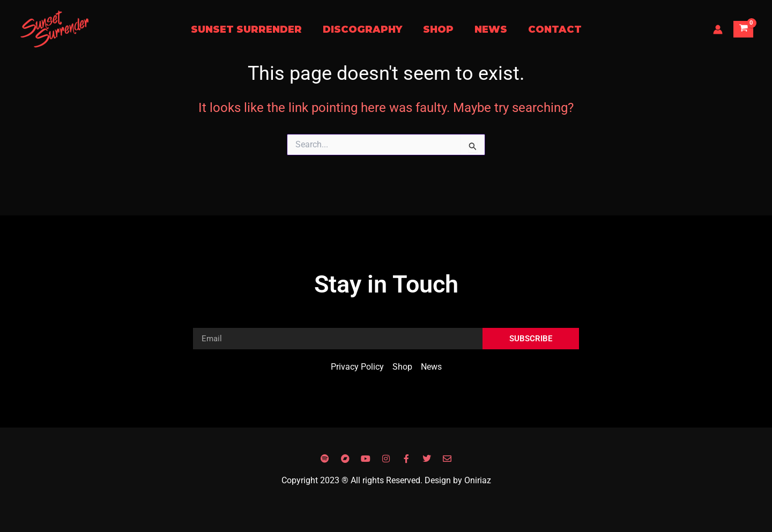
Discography (364, 29)
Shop (438, 29)
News (489, 29)
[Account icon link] (718, 29)
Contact (552, 29)
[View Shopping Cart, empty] (743, 29)
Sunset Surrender (250, 29)
